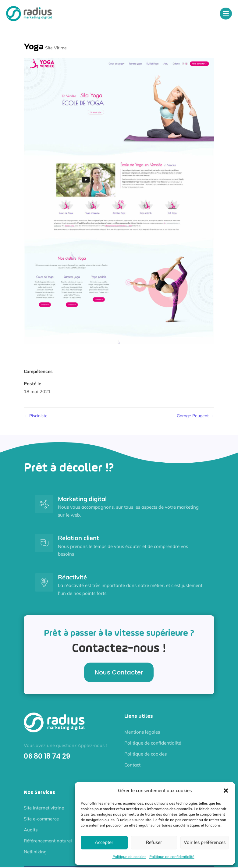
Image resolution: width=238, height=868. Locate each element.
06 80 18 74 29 (47, 756)
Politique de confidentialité (172, 857)
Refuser (154, 842)
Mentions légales (142, 732)
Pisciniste (36, 416)
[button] (226, 791)
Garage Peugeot (195, 416)
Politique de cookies (129, 857)
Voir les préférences (205, 842)
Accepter (104, 842)
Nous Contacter (119, 672)
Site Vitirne (56, 48)
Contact (132, 765)
